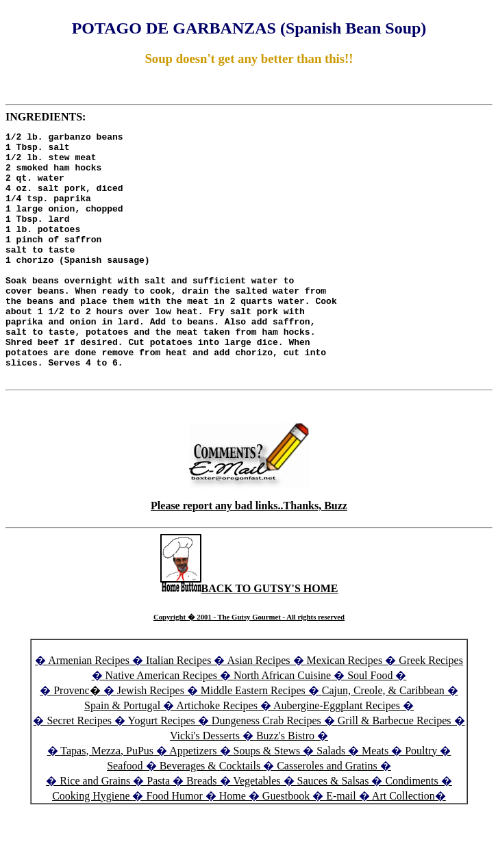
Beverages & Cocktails (212, 815)
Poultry (421, 800)
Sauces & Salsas (333, 830)
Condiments (411, 830)
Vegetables (257, 830)
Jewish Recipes (152, 740)
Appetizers (194, 800)
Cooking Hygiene (92, 845)
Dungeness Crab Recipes (266, 770)
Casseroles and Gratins (327, 815)
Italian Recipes (180, 710)
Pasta (158, 830)
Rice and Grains (95, 830)
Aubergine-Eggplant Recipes (337, 755)
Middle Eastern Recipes (254, 740)
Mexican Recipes (346, 710)
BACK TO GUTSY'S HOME (249, 638)
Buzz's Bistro (285, 785)
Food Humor (175, 845)
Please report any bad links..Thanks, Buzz (249, 555)
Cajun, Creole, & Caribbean (383, 740)
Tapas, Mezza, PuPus (107, 800)
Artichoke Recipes (217, 755)
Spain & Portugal (122, 755)
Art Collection (403, 845)
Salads (331, 800)
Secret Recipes (79, 770)
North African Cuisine (282, 725)
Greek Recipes (431, 710)
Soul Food (370, 725)
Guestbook (286, 845)
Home (233, 845)
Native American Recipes (162, 725)
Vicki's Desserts (206, 785)
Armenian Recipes (89, 710)
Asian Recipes (259, 710)
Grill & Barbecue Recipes (396, 770)
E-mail (341, 845)
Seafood (125, 815)
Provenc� (77, 740)
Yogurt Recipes (161, 770)
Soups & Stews (267, 800)
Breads (201, 830)
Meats (375, 800)
